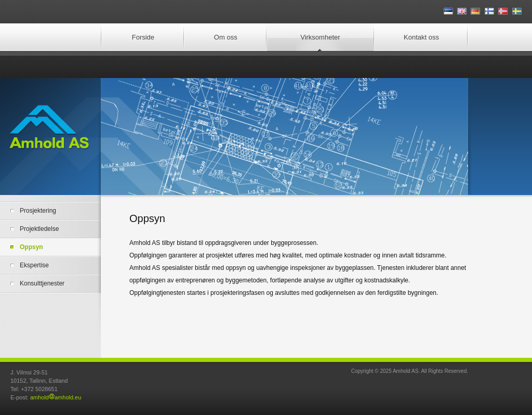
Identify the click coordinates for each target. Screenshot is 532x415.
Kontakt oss (421, 37)
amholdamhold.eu (56, 397)
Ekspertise (34, 265)
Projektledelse (39, 229)
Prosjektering (38, 211)
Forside (143, 37)
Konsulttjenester (42, 283)
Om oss (226, 37)
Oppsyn (31, 247)
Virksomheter (320, 37)
